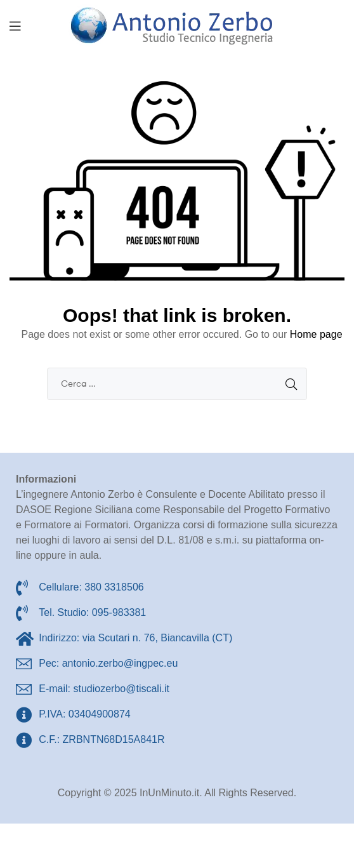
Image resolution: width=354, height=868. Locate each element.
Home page (316, 334)
